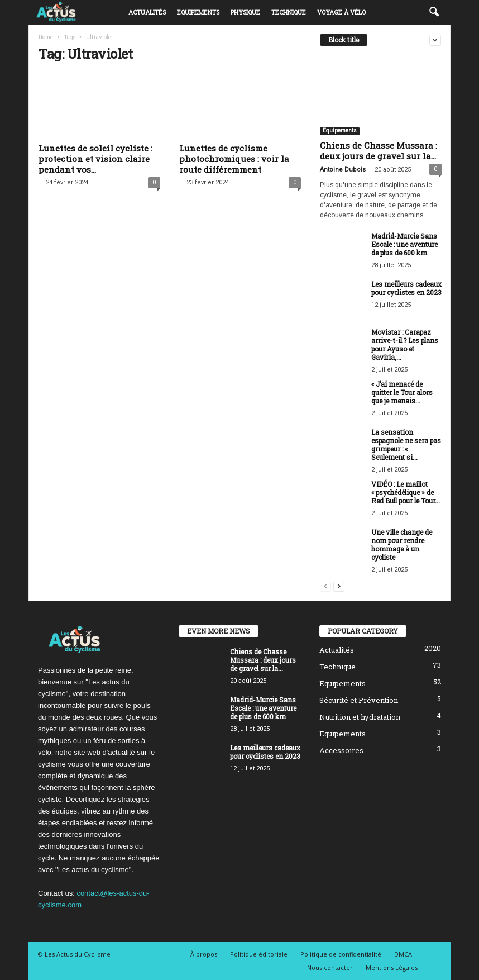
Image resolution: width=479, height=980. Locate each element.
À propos (204, 954)
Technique (289, 12)
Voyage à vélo (341, 12)
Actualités (147, 12)
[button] (434, 12)
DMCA (403, 954)
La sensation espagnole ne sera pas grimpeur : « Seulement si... (406, 444)
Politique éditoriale (259, 954)
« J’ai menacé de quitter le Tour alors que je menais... (402, 392)
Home (46, 37)
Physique (245, 12)
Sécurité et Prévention (359, 700)
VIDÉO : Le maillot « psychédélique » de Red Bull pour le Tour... (406, 492)
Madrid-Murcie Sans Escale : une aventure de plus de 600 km (404, 244)
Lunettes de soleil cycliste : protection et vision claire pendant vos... (95, 159)
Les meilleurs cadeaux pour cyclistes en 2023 (406, 288)
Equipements (198, 12)
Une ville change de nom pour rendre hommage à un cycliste (402, 544)
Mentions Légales (392, 967)
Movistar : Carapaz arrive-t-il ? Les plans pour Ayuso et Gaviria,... (405, 344)
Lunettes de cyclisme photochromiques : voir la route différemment (234, 159)
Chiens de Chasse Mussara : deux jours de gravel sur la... (379, 151)
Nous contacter (330, 967)
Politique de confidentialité (341, 954)
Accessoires (341, 750)
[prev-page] (325, 586)
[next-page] (339, 586)
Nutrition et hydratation (360, 717)
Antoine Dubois (343, 170)
